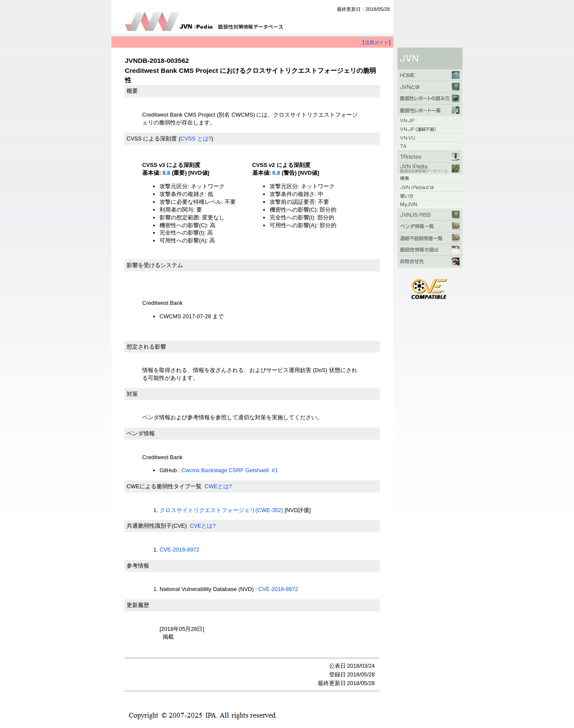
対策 (132, 394)
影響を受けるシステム (155, 265)
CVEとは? (203, 526)
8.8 (166, 173)
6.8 (276, 173)
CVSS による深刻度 (152, 139)
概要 (132, 91)
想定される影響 (146, 347)
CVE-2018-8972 (179, 550)
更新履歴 (138, 605)
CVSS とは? (196, 139)
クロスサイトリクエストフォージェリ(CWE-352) (221, 510)
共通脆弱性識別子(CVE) (157, 526)
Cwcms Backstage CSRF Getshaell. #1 (230, 470)
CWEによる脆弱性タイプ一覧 (164, 486)
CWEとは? (218, 486)
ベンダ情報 (141, 433)
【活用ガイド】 (377, 42)
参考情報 (138, 566)
